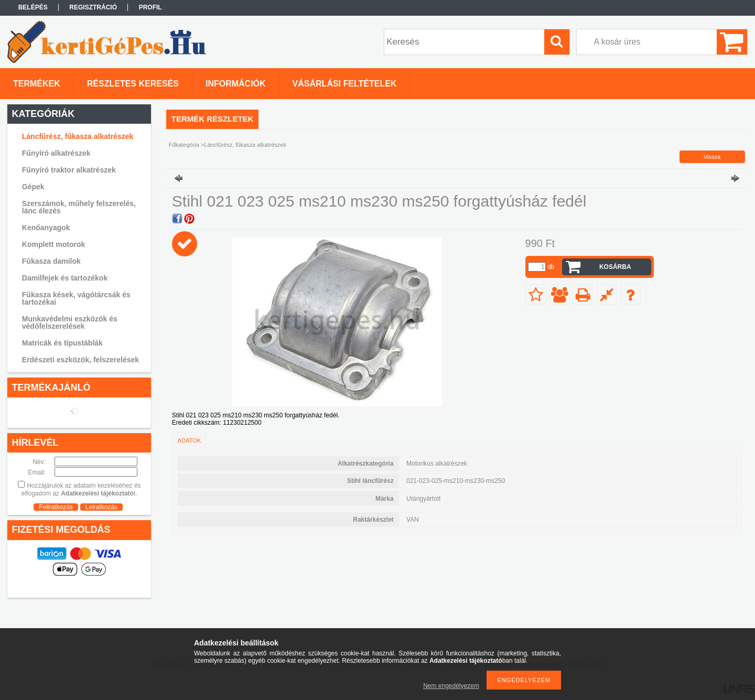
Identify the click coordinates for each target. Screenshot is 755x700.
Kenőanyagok (46, 228)
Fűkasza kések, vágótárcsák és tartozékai (76, 298)
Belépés (33, 7)
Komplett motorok (54, 244)
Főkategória (184, 145)
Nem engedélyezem (451, 686)
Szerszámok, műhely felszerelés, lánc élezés (79, 207)
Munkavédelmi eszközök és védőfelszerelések (70, 322)
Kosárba (615, 267)
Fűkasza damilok (51, 261)
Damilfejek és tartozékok (65, 278)
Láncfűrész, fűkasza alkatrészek (78, 136)
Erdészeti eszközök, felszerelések (80, 360)
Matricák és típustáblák (62, 343)
